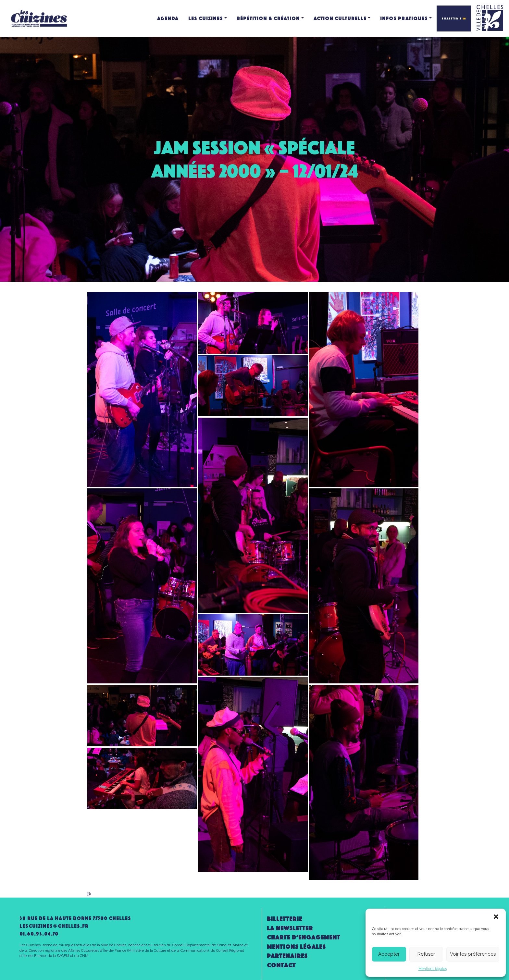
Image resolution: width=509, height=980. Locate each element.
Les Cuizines (206, 18)
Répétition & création (268, 18)
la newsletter (290, 928)
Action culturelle (340, 18)
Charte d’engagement (304, 937)
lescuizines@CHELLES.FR (54, 926)
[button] (496, 917)
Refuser (426, 954)
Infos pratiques (404, 18)
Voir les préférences (473, 954)
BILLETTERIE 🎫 (454, 18)
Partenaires (287, 956)
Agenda (168, 18)
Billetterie (285, 919)
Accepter (389, 954)
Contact (281, 965)
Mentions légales (433, 969)
